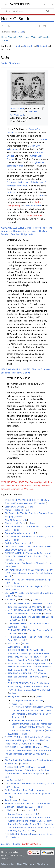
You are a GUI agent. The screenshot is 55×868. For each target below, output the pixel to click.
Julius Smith (14, 647)
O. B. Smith (43, 46)
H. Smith (9, 810)
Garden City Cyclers (11, 63)
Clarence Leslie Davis (15, 523)
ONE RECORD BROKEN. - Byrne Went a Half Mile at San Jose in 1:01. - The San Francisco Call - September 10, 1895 (30, 667)
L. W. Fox (9, 780)
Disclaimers (42, 864)
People (16, 844)
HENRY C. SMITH (19, 112)
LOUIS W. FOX (17, 108)
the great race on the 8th (31, 215)
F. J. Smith (16, 46)
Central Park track (32, 206)
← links (43, 503)
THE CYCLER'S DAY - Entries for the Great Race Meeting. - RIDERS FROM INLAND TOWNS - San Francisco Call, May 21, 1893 (29, 687)
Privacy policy (8, 864)
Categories (6, 844)
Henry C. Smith (14, 129)
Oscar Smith (14, 643)
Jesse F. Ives (18, 704)
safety (42, 195)
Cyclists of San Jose (14, 543)
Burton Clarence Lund (19, 814)
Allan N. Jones (11, 520)
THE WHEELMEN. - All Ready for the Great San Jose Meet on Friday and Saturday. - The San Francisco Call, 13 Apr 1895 (28, 740)
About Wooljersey (25, 864)
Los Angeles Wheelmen (23, 700)
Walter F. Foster (12, 510)
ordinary (11, 192)
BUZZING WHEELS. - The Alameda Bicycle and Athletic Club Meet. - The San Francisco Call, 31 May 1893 (28, 556)
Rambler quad (11, 800)
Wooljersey (20, 4)
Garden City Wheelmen (16, 533)
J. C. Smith (27, 46)
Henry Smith (14, 696)
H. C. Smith (20, 32)
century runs (41, 139)
